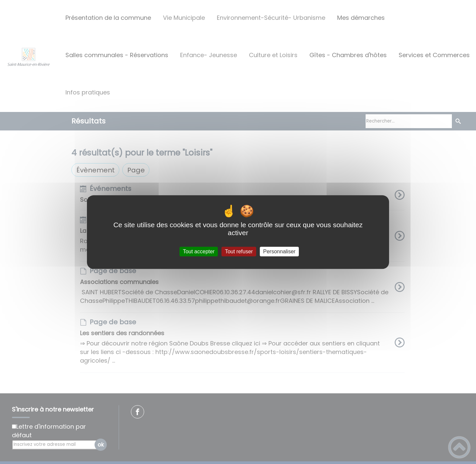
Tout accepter (199, 251)
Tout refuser (239, 251)
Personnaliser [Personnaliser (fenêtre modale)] (279, 251)
